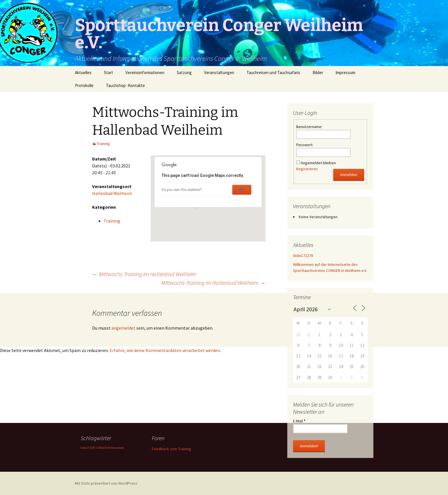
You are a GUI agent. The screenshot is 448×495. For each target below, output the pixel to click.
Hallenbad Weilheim (112, 193)
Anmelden (349, 175)
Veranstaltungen (219, 72)
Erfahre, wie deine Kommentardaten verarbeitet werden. (165, 350)
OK (242, 190)
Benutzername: (309, 127)
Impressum (345, 72)
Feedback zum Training (171, 449)
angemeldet (123, 328)
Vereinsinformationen (145, 72)
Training (103, 144)
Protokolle (84, 85)
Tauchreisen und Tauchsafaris (273, 72)
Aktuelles (83, 72)
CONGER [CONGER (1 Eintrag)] (101, 448)
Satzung (184, 72)
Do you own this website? (182, 190)
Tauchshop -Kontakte (125, 85)
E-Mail (299, 421)
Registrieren (307, 169)
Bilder (318, 72)
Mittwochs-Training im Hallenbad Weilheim (144, 274)
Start (108, 72)
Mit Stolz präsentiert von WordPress (106, 483)
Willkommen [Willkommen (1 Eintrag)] (116, 448)
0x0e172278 (303, 256)
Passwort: (305, 145)
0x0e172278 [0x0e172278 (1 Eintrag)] (88, 448)
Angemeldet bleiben (318, 163)
